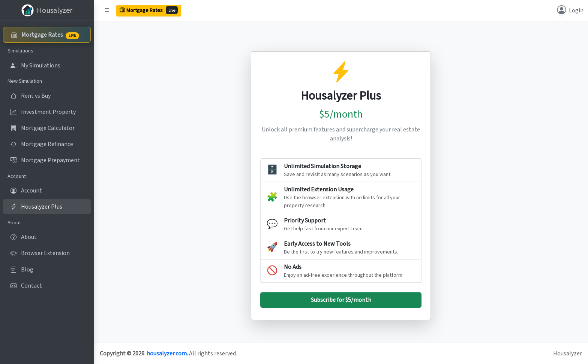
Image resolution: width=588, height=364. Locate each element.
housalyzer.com (167, 354)
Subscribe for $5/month (341, 300)
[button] (107, 10)
